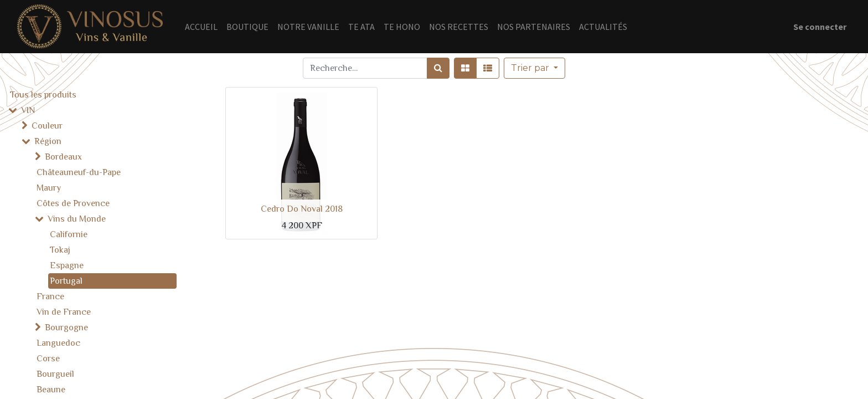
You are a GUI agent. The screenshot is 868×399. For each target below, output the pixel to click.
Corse (48, 359)
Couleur (47, 126)
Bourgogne (66, 328)
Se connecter (820, 27)
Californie (69, 234)
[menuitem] (201, 27)
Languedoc (58, 343)
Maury (49, 188)
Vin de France (64, 312)
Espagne (67, 265)
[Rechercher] (438, 68)
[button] (534, 68)
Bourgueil (55, 374)
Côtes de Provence (73, 203)
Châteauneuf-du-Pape (79, 172)
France (50, 296)
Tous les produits (43, 95)
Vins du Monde (77, 219)
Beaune (51, 390)
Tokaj (60, 250)
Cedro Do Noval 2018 (302, 209)
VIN (28, 110)
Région (48, 141)
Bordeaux (63, 157)
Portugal (66, 281)
